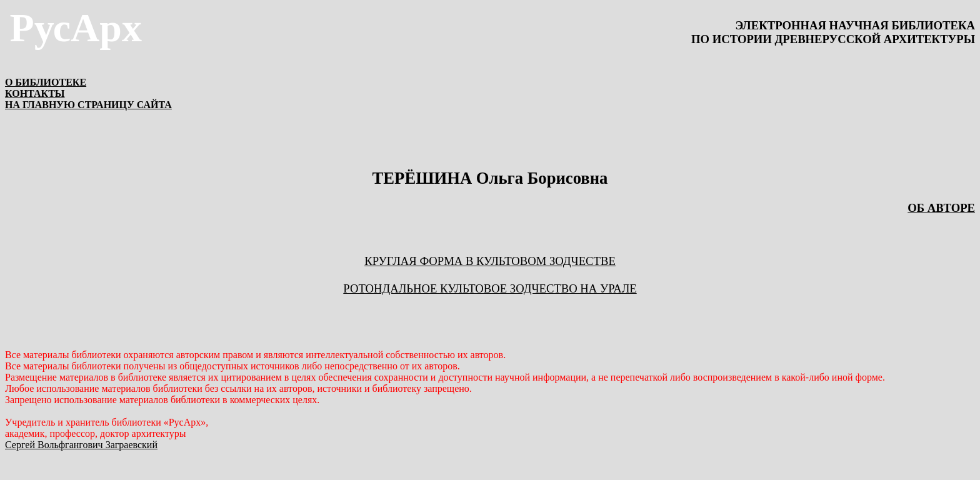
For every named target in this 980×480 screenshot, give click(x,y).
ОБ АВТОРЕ (941, 208)
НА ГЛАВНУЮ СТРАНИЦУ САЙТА (88, 105)
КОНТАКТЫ (35, 93)
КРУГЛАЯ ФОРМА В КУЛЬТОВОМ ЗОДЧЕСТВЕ (490, 261)
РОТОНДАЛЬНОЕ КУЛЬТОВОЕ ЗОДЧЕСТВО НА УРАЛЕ (490, 288)
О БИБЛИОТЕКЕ (46, 82)
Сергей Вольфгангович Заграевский (81, 445)
